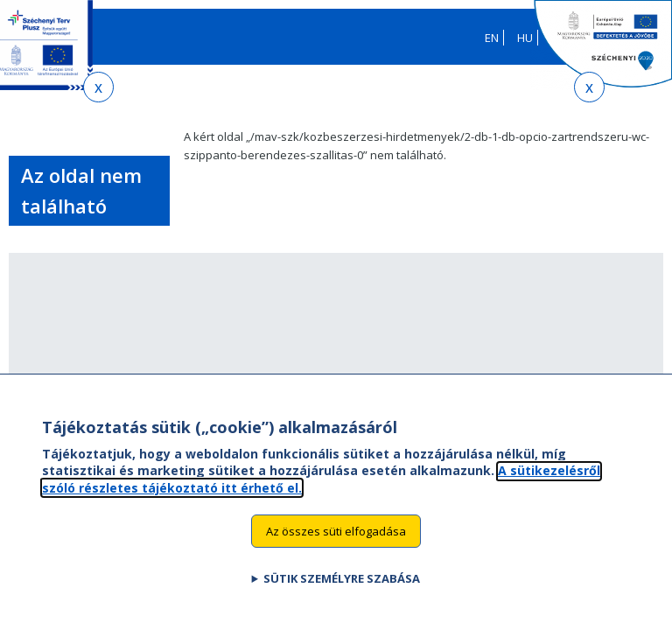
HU (525, 38)
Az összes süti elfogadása (336, 548)
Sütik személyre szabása (342, 596)
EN (492, 38)
